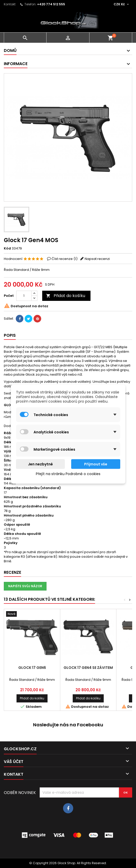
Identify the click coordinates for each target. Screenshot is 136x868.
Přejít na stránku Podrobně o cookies (68, 474)
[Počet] (24, 296)
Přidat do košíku (66, 296)
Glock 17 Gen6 (32, 668)
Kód (7, 248)
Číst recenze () (65, 259)
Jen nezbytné (40, 464)
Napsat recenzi (97, 259)
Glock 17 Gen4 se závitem (88, 668)
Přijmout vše (96, 464)
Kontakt (10, 4)
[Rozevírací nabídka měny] (122, 4)
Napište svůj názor (25, 586)
